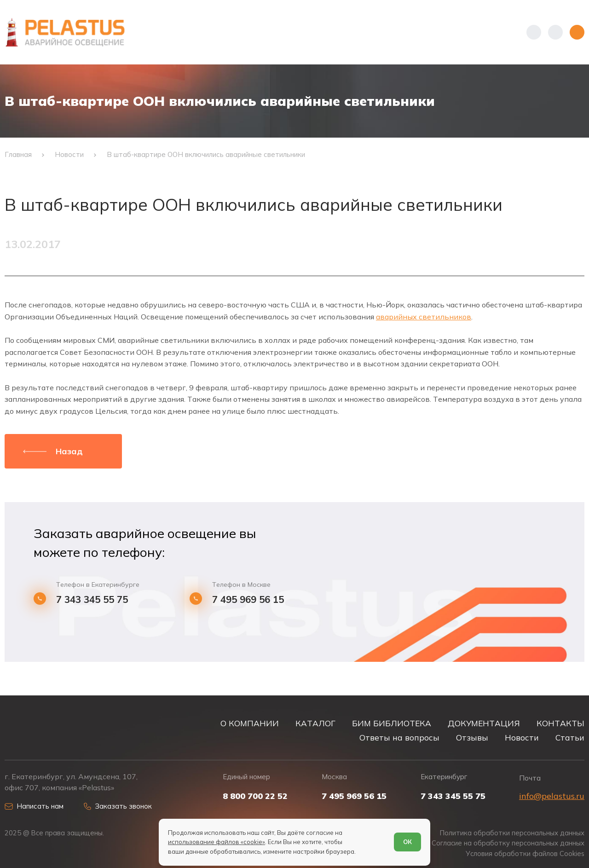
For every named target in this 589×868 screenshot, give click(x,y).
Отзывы (472, 738)
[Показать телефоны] (534, 32)
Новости (522, 738)
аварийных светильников (424, 317)
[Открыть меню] (577, 32)
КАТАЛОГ (315, 723)
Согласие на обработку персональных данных (508, 843)
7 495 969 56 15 (248, 599)
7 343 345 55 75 (92, 599)
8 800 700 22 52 (255, 796)
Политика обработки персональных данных (512, 833)
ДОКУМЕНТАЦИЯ (484, 723)
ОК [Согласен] (407, 842)
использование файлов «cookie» (217, 842)
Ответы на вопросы (399, 738)
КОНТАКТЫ (560, 723)
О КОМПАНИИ (250, 723)
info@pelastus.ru (552, 796)
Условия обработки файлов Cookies (525, 854)
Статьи (570, 738)
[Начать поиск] (555, 32)
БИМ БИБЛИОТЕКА (392, 723)
